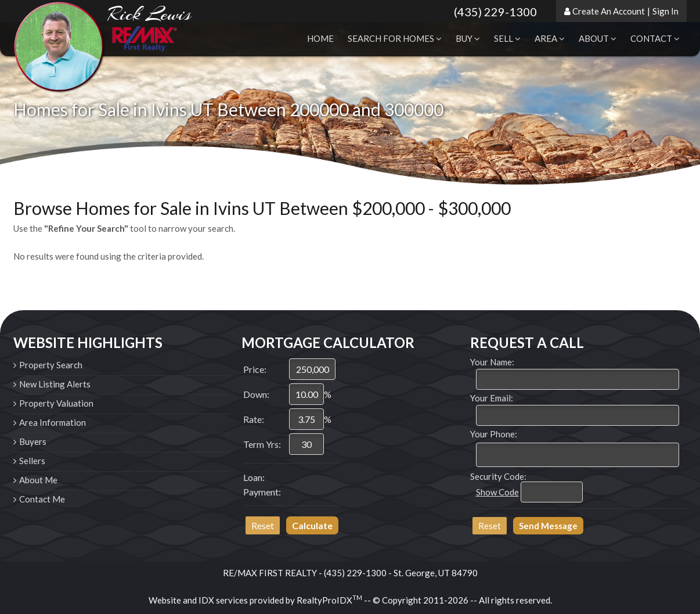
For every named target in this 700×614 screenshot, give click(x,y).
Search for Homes (395, 38)
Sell (507, 38)
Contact (655, 38)
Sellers (32, 461)
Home (320, 38)
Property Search (51, 365)
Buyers (33, 441)
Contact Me (42, 499)
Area (550, 38)
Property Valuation (56, 403)
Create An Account (609, 11)
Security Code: (498, 476)
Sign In (665, 11)
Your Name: (492, 362)
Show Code (497, 492)
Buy (468, 38)
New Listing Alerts (55, 384)
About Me (38, 480)
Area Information (53, 422)
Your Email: (492, 398)
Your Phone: (494, 434)
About (598, 38)
